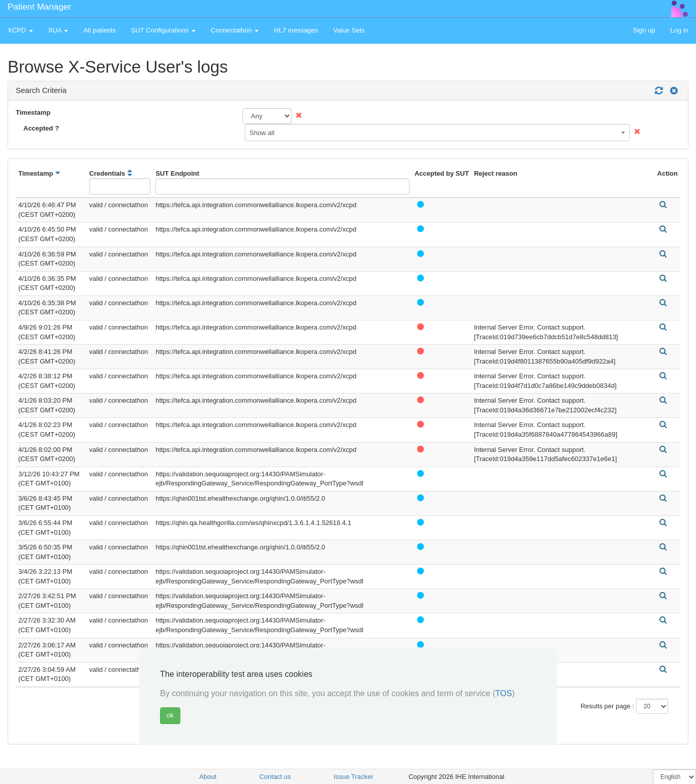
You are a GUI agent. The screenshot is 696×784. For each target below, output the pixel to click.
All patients (100, 30)
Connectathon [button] (235, 30)
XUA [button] (58, 30)
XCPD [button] (20, 30)
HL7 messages (296, 30)
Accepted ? (41, 128)
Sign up (644, 30)
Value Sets (349, 30)
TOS (504, 693)
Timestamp (33, 112)
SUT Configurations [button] (163, 30)
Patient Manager (39, 7)
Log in (679, 30)
